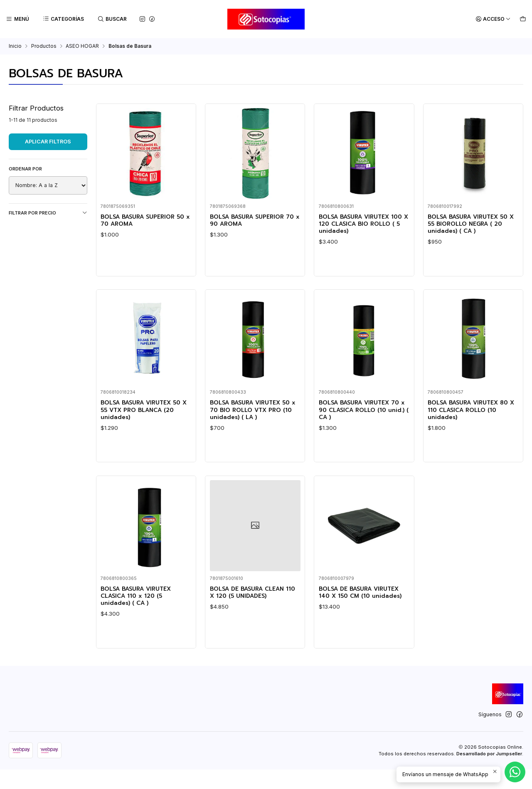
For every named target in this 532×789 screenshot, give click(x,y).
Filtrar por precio (48, 213)
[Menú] (17, 19)
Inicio (15, 46)
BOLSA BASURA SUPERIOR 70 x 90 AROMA (252, 221)
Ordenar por (25, 169)
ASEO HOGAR (82, 46)
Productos (44, 46)
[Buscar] (111, 19)
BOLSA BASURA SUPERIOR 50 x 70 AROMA (143, 221)
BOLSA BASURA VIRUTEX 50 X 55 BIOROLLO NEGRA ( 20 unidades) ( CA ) (471, 225)
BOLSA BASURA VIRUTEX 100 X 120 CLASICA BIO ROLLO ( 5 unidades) (359, 225)
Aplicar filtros (48, 142)
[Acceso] (494, 19)
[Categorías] (63, 19)
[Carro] (523, 19)
